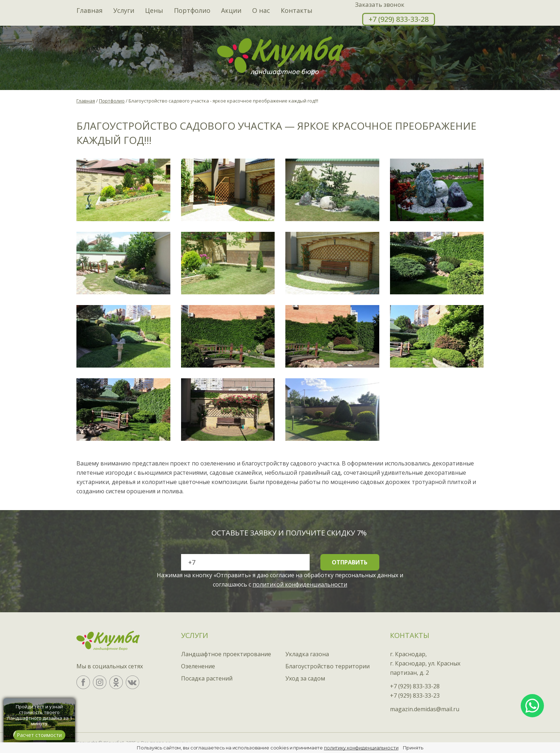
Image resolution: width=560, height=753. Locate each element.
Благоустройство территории (327, 666)
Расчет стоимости (39, 735)
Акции (231, 11)
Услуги (124, 11)
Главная (89, 11)
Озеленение (198, 666)
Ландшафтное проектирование (226, 654)
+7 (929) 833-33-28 (399, 19)
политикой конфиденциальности (300, 584)
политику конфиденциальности (361, 748)
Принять (413, 748)
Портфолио (192, 11)
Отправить (350, 562)
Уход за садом (305, 678)
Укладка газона (307, 654)
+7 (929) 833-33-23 (415, 695)
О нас (261, 11)
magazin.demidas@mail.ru (425, 709)
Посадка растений (207, 678)
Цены (154, 11)
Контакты (297, 11)
